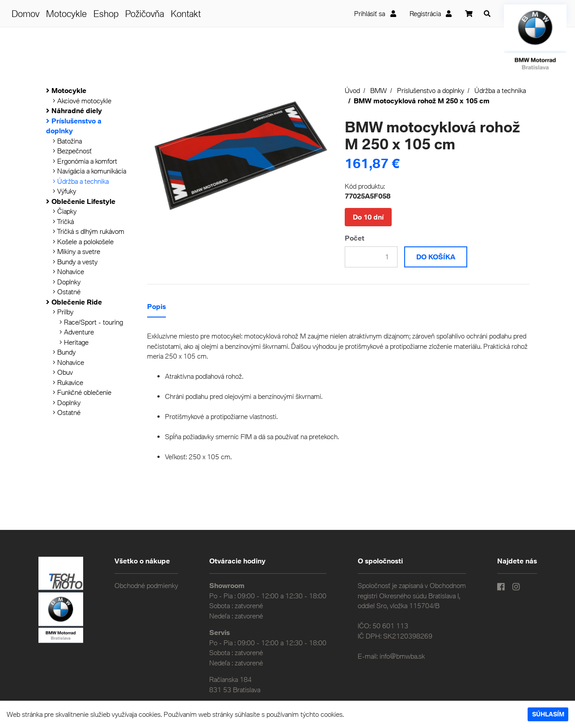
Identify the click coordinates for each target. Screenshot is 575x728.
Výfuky (64, 191)
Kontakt (186, 13)
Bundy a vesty (75, 262)
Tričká (63, 221)
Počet (355, 238)
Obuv (63, 372)
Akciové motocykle (82, 101)
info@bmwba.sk (402, 656)
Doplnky (67, 282)
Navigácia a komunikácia (89, 171)
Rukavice (68, 382)
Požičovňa (145, 13)
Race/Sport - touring (91, 322)
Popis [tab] (156, 306)
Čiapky (65, 211)
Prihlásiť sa (375, 13)
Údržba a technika (81, 181)
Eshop (106, 13)
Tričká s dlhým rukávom (89, 231)
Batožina (67, 141)
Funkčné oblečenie (82, 392)
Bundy (64, 352)
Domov (25, 13)
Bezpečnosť (72, 151)
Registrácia (431, 13)
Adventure (77, 332)
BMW (378, 90)
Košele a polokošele (83, 241)
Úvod (352, 90)
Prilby (63, 312)
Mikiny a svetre (76, 251)
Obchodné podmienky (146, 585)
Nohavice (68, 271)
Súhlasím (548, 714)
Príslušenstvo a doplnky (431, 90)
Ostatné (67, 292)
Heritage (74, 342)
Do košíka (436, 257)
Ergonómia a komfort (85, 161)
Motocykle (66, 13)
